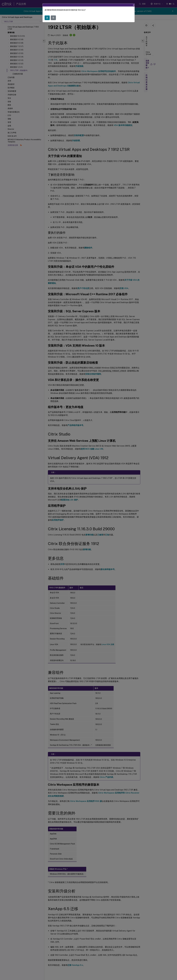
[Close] (134, 5)
